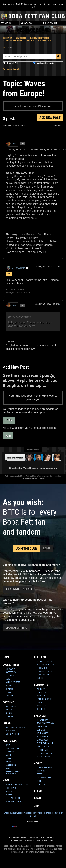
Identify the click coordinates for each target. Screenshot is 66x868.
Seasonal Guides (13, 801)
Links (39, 702)
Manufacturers (13, 682)
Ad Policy (30, 840)
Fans (4, 47)
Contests (41, 692)
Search (27, 23)
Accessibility (16, 840)
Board (7, 723)
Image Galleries (13, 748)
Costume (8, 702)
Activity (41, 689)
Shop (39, 781)
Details (9, 713)
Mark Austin (43, 737)
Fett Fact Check (13, 798)
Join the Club (27, 549)
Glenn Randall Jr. (45, 743)
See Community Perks (19, 589)
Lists (8, 679)
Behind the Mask (45, 661)
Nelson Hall (43, 750)
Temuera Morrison (45, 723)
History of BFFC (44, 778)
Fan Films (10, 758)
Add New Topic (45, 41)
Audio (8, 755)
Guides (9, 791)
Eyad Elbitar (43, 747)
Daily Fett (10, 745)
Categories (11, 672)
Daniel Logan (43, 727)
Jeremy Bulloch (44, 757)
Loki (11, 144)
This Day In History (45, 665)
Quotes (40, 678)
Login (9, 420)
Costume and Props (46, 753)
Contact (41, 784)
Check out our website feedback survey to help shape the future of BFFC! (33, 814)
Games (8, 768)
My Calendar (43, 720)
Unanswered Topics (39, 38)
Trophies (41, 709)
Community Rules (18, 837)
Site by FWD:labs (45, 840)
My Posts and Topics (13, 41)
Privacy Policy (47, 837)
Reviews (9, 689)
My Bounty (10, 669)
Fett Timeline (43, 675)
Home (6, 657)
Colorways (11, 676)
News (6, 780)
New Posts (21, 38)
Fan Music (10, 752)
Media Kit (41, 771)
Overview (7, 38)
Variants (10, 710)
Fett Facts (42, 668)
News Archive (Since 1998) (17, 785)
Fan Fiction (11, 765)
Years (8, 692)
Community (41, 685)
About (38, 763)
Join (8, 436)
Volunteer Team (44, 768)
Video (8, 762)
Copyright (33, 837)
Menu (6, 23)
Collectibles (11, 665)
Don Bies (41, 730)
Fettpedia (40, 657)
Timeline (9, 696)
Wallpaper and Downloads (13, 773)
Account (50, 23)
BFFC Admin (18, 268)
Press (40, 774)
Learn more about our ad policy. (32, 479)
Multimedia (10, 741)
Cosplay (9, 717)
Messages (41, 706)
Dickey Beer (42, 740)
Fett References (44, 671)
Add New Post (50, 118)
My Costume (11, 706)
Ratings (9, 686)
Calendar (40, 716)
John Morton (43, 733)
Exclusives (11, 788)
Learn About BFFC (16, 628)
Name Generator (44, 699)
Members (41, 696)
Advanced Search (11, 69)
